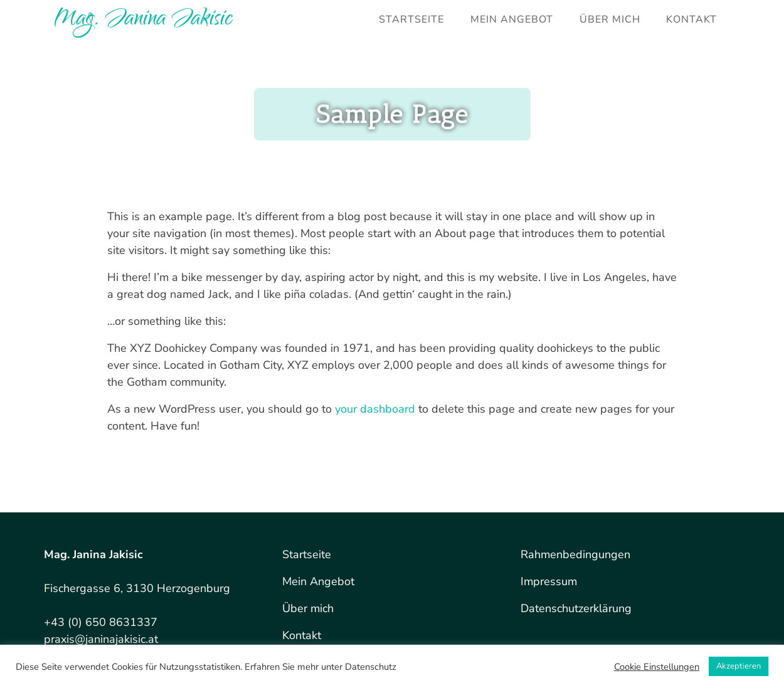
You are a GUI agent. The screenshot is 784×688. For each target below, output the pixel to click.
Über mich (610, 19)
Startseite (411, 19)
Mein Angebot (512, 19)
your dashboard (375, 409)
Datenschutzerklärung (576, 608)
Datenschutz (371, 667)
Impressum (549, 581)
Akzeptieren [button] (739, 666)
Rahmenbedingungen (575, 554)
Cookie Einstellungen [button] (657, 667)
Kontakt (691, 19)
